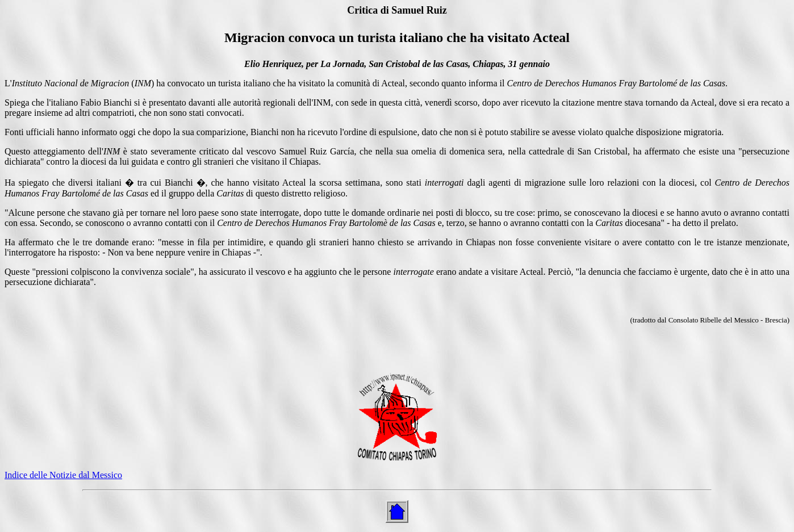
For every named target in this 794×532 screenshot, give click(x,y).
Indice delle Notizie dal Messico (63, 475)
